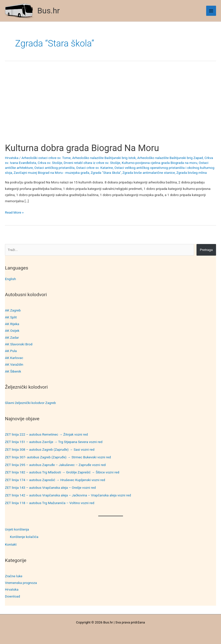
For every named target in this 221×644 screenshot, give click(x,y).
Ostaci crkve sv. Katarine (94, 168)
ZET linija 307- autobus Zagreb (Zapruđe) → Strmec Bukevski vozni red (58, 457)
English (10, 279)
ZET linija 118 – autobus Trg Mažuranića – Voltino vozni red (50, 503)
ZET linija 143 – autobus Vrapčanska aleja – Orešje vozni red (50, 488)
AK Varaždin (14, 364)
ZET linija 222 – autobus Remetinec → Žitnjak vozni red (46, 434)
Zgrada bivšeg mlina (192, 173)
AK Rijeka (12, 324)
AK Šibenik (13, 371)
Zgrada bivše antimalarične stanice (149, 173)
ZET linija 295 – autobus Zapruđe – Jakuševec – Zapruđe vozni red (55, 465)
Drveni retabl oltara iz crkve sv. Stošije (92, 163)
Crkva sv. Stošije (50, 163)
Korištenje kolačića (24, 537)
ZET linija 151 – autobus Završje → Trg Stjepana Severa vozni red (54, 442)
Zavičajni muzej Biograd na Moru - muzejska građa (51, 173)
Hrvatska (12, 589)
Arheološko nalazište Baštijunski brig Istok (104, 158)
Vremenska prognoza (21, 583)
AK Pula (11, 351)
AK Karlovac (14, 358)
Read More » (14, 212)
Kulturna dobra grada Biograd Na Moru (82, 148)
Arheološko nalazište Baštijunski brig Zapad (170, 158)
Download (12, 596)
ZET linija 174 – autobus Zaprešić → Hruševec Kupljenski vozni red (55, 480)
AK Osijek (12, 331)
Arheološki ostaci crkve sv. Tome (46, 158)
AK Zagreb (13, 310)
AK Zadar (12, 337)
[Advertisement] (110, 106)
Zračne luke (14, 576)
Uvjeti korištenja (17, 529)
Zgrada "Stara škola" (106, 173)
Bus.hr (49, 11)
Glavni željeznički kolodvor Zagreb (30, 403)
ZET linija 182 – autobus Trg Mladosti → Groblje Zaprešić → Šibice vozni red (62, 472)
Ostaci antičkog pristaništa (54, 168)
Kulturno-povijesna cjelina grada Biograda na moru (160, 163)
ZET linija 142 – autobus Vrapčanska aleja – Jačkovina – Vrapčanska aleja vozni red (68, 495)
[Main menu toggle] (211, 11)
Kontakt (11, 544)
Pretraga (206, 250)
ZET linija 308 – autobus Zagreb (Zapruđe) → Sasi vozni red (50, 449)
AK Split (11, 317)
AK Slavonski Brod (19, 344)
